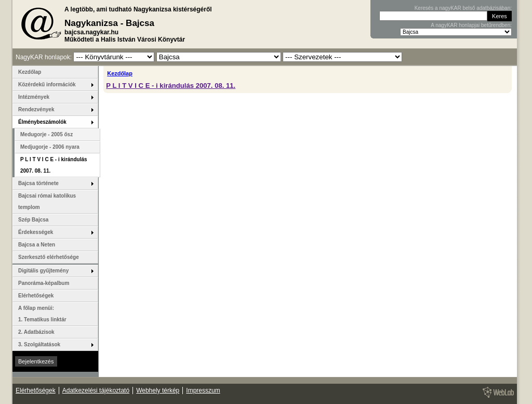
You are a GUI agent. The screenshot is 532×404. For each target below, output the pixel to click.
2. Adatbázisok (36, 332)
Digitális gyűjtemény (43, 271)
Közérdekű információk (47, 84)
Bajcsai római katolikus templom (47, 201)
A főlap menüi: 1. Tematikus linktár (42, 314)
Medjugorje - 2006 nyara (50, 147)
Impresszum (203, 390)
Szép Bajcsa (33, 220)
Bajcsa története (38, 183)
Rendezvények (36, 109)
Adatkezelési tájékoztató (96, 390)
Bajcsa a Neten (37, 245)
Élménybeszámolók (42, 122)
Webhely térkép (158, 390)
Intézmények (34, 97)
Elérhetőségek (36, 296)
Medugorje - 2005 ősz (46, 134)
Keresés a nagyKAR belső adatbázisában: (463, 8)
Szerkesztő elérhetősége (49, 257)
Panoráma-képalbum (44, 283)
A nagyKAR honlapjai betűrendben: (471, 25)
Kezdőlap (120, 73)
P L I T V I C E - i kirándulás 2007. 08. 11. (171, 86)
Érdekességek (36, 232)
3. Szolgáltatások (39, 344)
